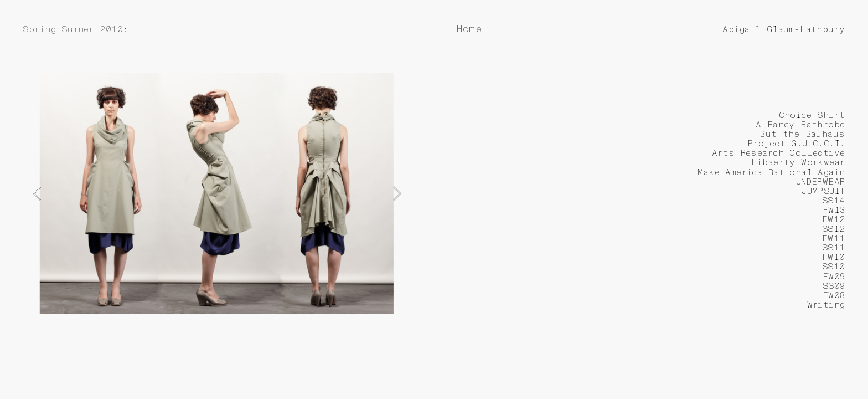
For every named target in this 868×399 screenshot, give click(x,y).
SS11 (834, 248)
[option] (217, 194)
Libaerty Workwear (798, 162)
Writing (826, 305)
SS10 (834, 267)
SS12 (834, 229)
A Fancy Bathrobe (800, 125)
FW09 (834, 277)
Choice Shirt (812, 115)
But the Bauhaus (802, 134)
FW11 (834, 238)
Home (469, 29)
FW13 (834, 210)
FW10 (834, 257)
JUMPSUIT (823, 191)
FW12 (834, 219)
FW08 (834, 295)
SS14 (834, 201)
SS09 (834, 286)
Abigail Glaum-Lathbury (784, 29)
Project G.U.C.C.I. (796, 144)
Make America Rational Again (771, 172)
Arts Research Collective (779, 153)
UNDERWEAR (821, 182)
